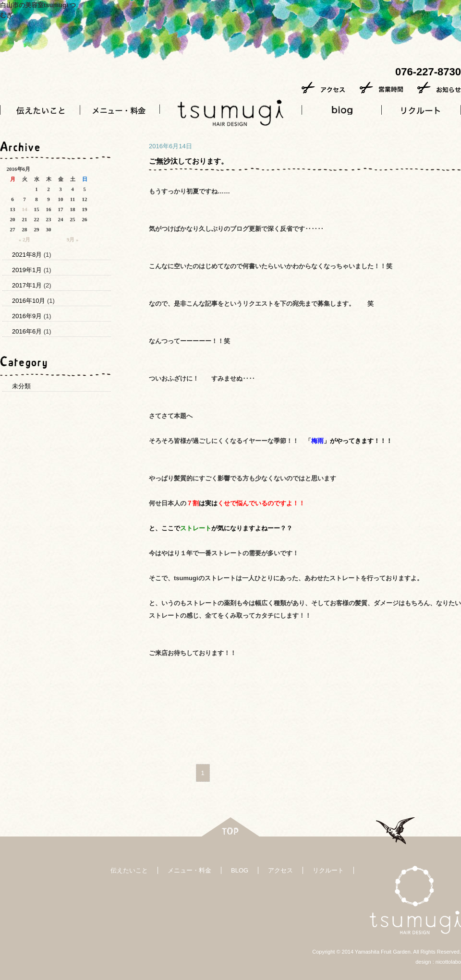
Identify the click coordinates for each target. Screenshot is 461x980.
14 (25, 209)
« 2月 (25, 239)
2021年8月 (27, 255)
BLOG (240, 870)
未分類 (21, 386)
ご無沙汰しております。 (188, 161)
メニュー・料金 (189, 870)
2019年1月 (27, 270)
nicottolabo (448, 962)
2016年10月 (29, 301)
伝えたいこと (129, 870)
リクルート (328, 870)
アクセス (280, 870)
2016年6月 (27, 331)
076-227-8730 (428, 72)
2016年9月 (27, 316)
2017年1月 (27, 285)
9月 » (73, 239)
